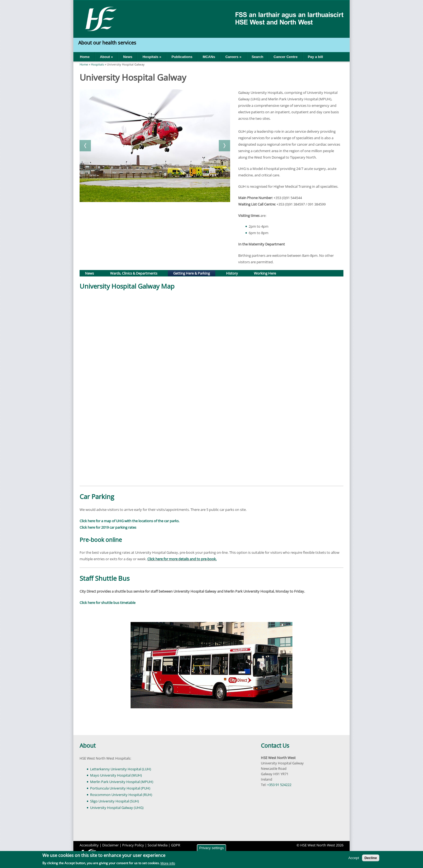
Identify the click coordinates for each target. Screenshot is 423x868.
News (128, 57)
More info (168, 863)
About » (106, 57)
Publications (182, 57)
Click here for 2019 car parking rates (108, 527)
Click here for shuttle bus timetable (108, 603)
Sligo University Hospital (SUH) (115, 801)
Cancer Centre (286, 57)
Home (85, 57)
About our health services (108, 43)
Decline (371, 858)
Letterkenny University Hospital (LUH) (121, 769)
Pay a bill (315, 57)
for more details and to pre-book (190, 559)
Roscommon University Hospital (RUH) (121, 795)
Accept (354, 858)
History (232, 273)
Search (257, 57)
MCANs (209, 57)
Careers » (233, 57)
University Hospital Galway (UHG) (117, 808)
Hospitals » (152, 57)
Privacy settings (211, 848)
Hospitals (97, 64)
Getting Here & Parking (194, 273)
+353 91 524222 (279, 785)
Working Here (265, 273)
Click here (155, 559)
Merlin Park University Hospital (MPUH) (122, 782)
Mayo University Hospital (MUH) (116, 775)
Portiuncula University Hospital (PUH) (120, 788)
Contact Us (275, 746)
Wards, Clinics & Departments (134, 273)
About (88, 746)
